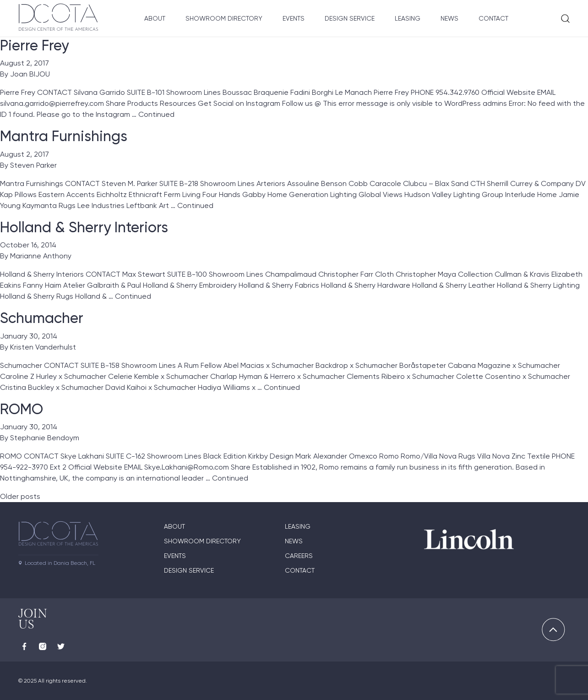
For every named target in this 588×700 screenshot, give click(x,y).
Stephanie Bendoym (45, 438)
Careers (299, 556)
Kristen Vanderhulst (43, 347)
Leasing (408, 18)
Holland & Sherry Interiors (84, 227)
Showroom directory (202, 541)
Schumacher (42, 318)
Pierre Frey (34, 45)
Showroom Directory (224, 18)
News (449, 18)
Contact (493, 18)
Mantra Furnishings (64, 136)
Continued (156, 114)
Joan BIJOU (30, 74)
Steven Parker (33, 165)
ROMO (22, 409)
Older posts (20, 496)
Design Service (350, 18)
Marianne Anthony (41, 256)
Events (294, 18)
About (155, 18)
